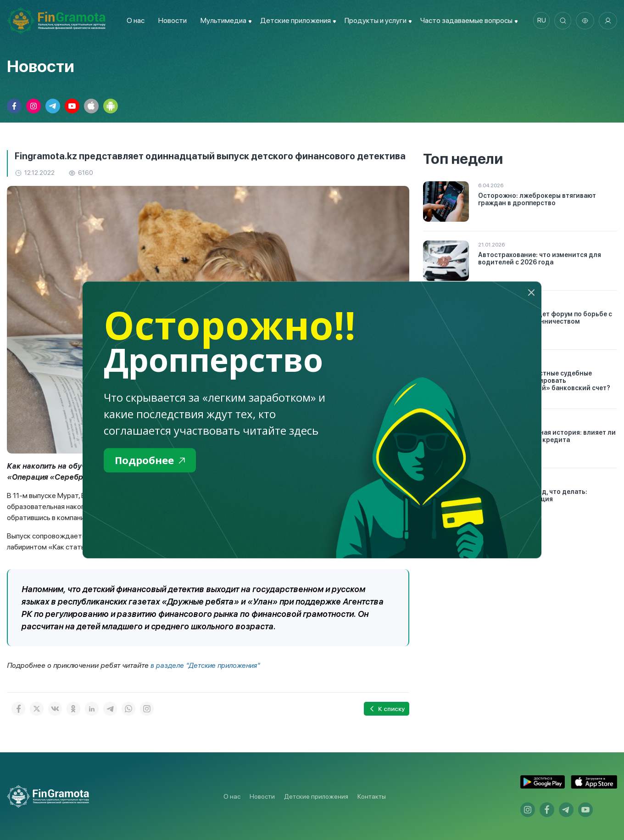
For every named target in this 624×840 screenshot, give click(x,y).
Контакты (372, 796)
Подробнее (152, 461)
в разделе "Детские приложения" (207, 665)
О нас (134, 20)
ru (539, 21)
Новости (171, 20)
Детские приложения (316, 796)
